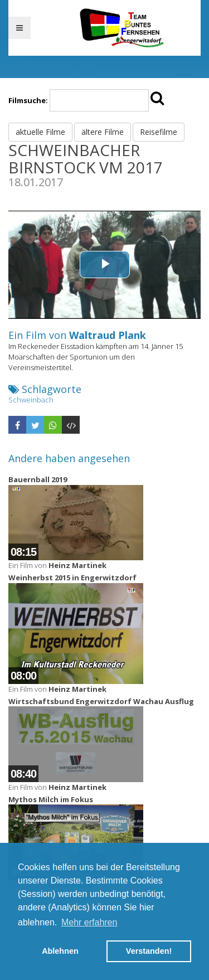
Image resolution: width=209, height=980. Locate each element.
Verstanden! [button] (149, 951)
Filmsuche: (28, 100)
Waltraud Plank (108, 335)
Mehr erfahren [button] (89, 922)
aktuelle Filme (40, 132)
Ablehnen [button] (60, 951)
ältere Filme (103, 132)
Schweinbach (31, 400)
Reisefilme (159, 132)
